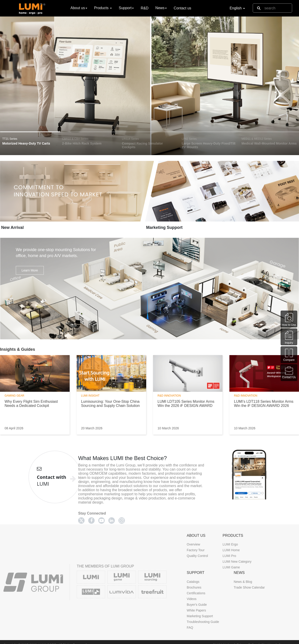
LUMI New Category (237, 562)
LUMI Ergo (230, 544)
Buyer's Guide (197, 605)
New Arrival (12, 227)
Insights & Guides (18, 349)
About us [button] (79, 8)
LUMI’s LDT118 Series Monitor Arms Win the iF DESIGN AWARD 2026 (264, 404)
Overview (193, 544)
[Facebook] (91, 521)
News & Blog (243, 582)
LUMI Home (231, 550)
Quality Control (197, 556)
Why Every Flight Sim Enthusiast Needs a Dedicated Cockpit (31, 404)
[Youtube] (101, 521)
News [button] (161, 8)
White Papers (196, 610)
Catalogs (193, 582)
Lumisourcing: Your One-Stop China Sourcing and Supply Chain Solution (110, 404)
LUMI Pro (229, 556)
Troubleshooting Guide (203, 622)
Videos (192, 599)
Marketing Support (164, 227)
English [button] (237, 8)
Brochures (194, 587)
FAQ (190, 628)
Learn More (30, 270)
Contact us (182, 8)
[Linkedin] (112, 521)
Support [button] (126, 8)
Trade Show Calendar (249, 587)
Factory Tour (196, 550)
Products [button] (103, 8)
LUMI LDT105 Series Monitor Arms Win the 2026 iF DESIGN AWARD (186, 404)
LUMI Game (231, 567)
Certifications (196, 593)
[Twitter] (81, 521)
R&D (145, 8)
